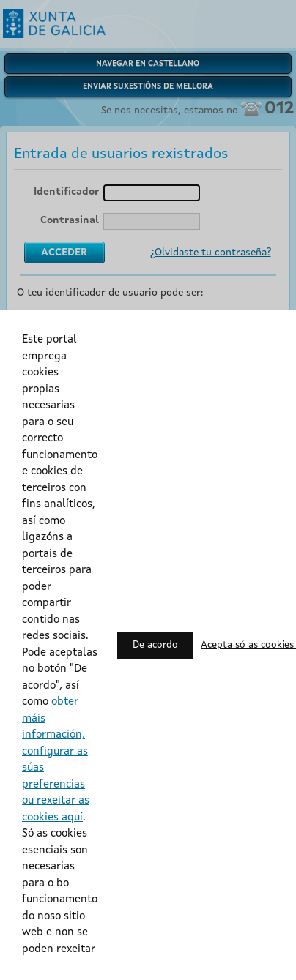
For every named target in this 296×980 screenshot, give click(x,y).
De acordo (155, 645)
